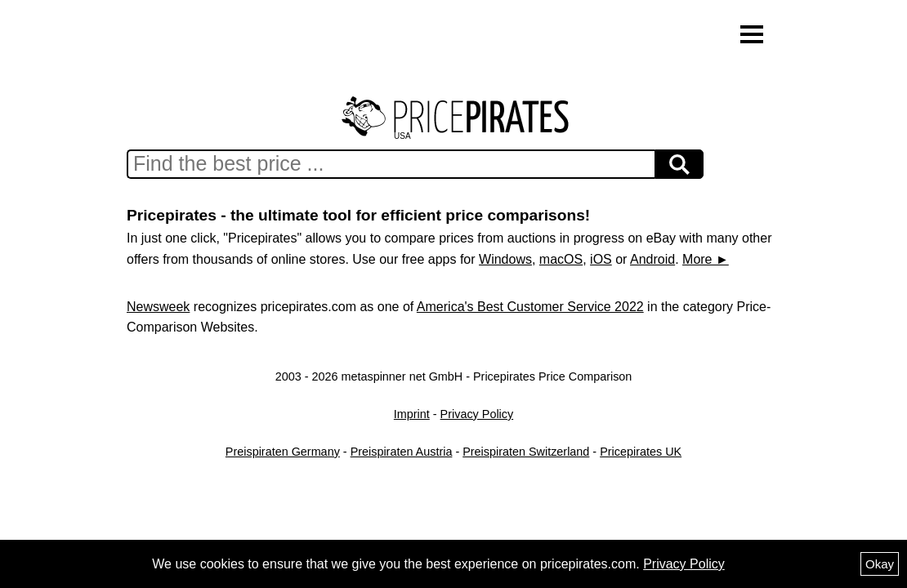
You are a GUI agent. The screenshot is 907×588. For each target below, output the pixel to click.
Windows (505, 259)
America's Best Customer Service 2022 (530, 307)
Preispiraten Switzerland (526, 452)
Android (652, 259)
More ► (706, 259)
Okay (880, 564)
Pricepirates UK (641, 452)
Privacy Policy (477, 414)
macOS (561, 259)
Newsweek (158, 307)
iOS (601, 259)
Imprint (412, 414)
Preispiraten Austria (402, 452)
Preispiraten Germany (283, 452)
